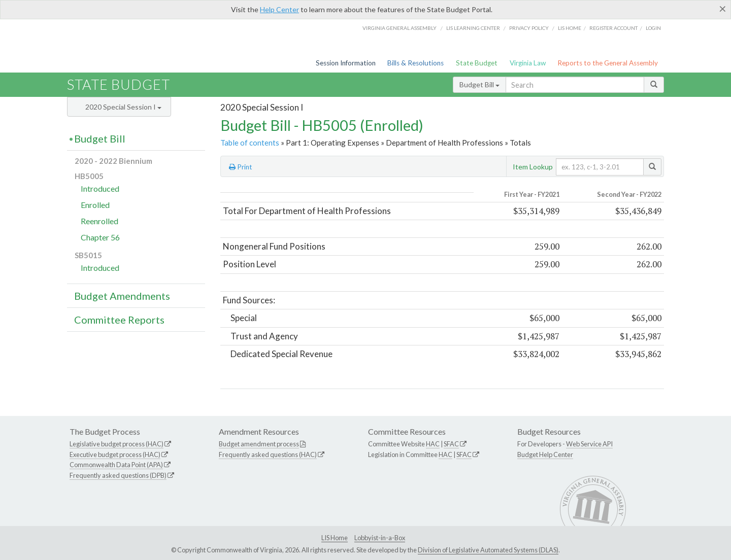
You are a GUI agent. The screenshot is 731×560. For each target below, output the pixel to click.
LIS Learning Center (473, 28)
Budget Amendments (122, 296)
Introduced (100, 188)
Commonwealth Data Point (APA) (116, 465)
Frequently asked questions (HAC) (268, 454)
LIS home (570, 28)
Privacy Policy (529, 28)
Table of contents (250, 143)
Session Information (346, 63)
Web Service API (589, 444)
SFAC (451, 444)
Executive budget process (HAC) (115, 454)
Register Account (613, 28)
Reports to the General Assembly (608, 63)
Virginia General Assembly (400, 28)
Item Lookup (533, 167)
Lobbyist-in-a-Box (380, 538)
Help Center (279, 9)
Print (241, 167)
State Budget (477, 63)
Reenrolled (99, 221)
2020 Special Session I (123, 107)
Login (653, 28)
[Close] (723, 9)
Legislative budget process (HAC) (117, 444)
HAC (433, 444)
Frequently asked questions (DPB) (118, 475)
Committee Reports (119, 320)
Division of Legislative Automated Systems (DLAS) (488, 550)
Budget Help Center (545, 454)
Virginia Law (528, 63)
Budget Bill (479, 84)
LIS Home (335, 538)
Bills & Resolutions (416, 63)
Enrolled (95, 205)
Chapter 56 (100, 237)
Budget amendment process (259, 444)
